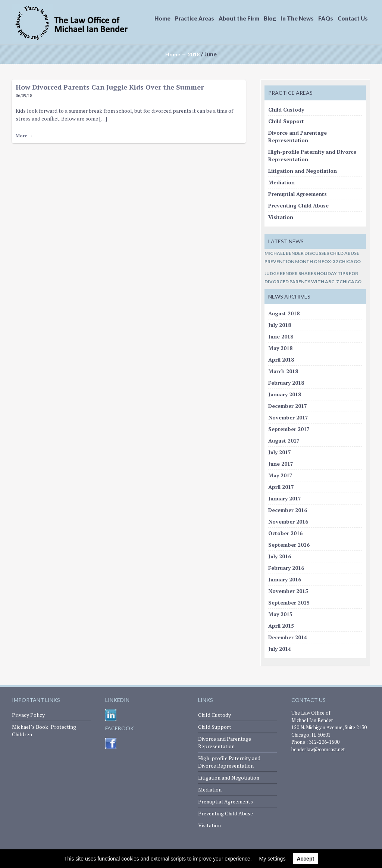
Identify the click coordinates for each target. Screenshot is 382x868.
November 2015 (288, 591)
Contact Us (353, 18)
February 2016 (286, 568)
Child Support (286, 121)
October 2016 (285, 533)
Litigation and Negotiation (303, 171)
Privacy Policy (28, 715)
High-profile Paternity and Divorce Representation (229, 762)
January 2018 (285, 394)
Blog (270, 18)
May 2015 (280, 614)
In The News (297, 18)
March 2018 (283, 371)
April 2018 (281, 360)
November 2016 (288, 522)
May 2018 (280, 348)
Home (162, 18)
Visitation (281, 217)
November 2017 (288, 417)
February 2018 (286, 383)
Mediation (281, 182)
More (24, 136)
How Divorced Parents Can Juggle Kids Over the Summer (110, 87)
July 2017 (280, 452)
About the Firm (239, 18)
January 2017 (285, 498)
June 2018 (281, 336)
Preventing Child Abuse (298, 205)
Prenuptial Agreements (298, 194)
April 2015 (281, 626)
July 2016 (280, 556)
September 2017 (289, 429)
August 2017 (284, 441)
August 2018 (284, 313)
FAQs (326, 18)
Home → (176, 54)
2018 (194, 54)
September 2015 (289, 602)
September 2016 (289, 545)
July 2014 (280, 649)
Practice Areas (195, 18)
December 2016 (288, 510)
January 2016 (285, 579)
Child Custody (286, 110)
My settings (273, 859)
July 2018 (280, 325)
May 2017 (280, 475)
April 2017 (281, 487)
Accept (305, 859)
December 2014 (288, 637)
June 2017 (281, 464)
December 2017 (288, 406)
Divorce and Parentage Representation (298, 136)
